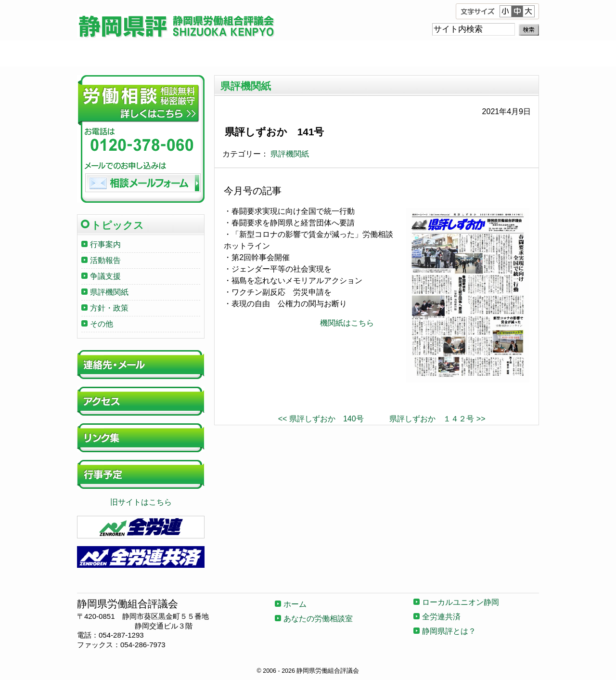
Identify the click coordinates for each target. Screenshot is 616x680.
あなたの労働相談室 (216, 53)
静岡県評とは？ (493, 53)
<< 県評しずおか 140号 (321, 419)
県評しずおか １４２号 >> (437, 419)
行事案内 (105, 244)
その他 (102, 324)
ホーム (123, 53)
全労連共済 (400, 53)
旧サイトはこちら (141, 502)
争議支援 (105, 276)
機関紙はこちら (347, 323)
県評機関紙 (290, 154)
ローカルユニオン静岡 (308, 53)
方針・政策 (109, 308)
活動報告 (105, 260)
